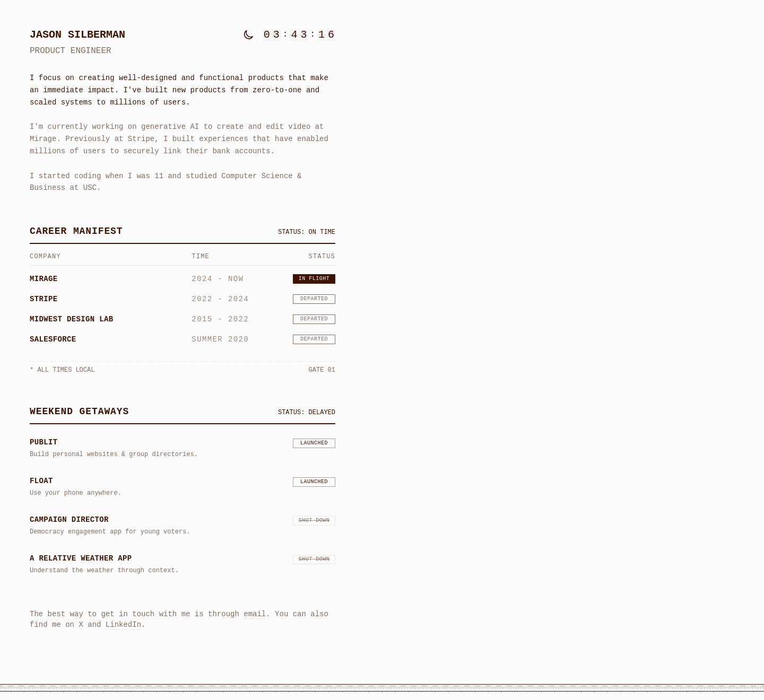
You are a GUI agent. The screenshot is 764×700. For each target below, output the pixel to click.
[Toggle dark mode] (249, 35)
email (255, 612)
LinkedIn (123, 622)
